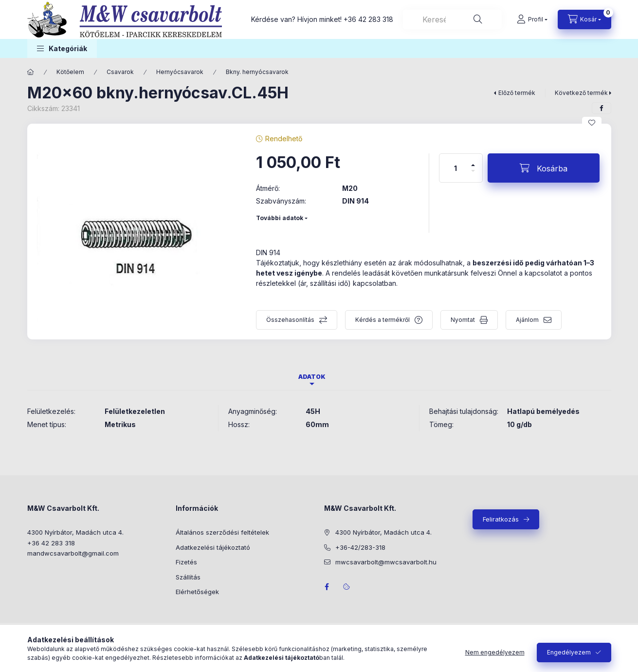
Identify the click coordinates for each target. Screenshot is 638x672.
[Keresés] (478, 19)
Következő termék (581, 93)
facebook (327, 587)
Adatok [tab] (312, 377)
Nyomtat (463, 320)
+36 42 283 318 (368, 19)
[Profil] (532, 19)
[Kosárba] (544, 168)
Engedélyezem (569, 652)
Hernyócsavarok (180, 72)
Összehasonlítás (290, 320)
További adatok (280, 218)
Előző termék (517, 93)
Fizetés (186, 562)
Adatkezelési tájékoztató (213, 547)
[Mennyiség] (456, 168)
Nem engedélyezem (495, 652)
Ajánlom (527, 320)
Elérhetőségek (197, 592)
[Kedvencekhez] (592, 123)
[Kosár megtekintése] (584, 19)
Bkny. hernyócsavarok (257, 72)
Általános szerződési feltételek (222, 532)
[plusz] (473, 161)
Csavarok (120, 72)
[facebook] (602, 108)
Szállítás (188, 577)
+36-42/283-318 (360, 547)
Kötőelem (70, 72)
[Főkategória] (31, 72)
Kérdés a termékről (383, 320)
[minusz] (473, 175)
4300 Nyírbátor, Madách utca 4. (75, 532)
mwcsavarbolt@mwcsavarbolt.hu (386, 562)
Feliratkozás (501, 519)
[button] (62, 48)
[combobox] (452, 19)
